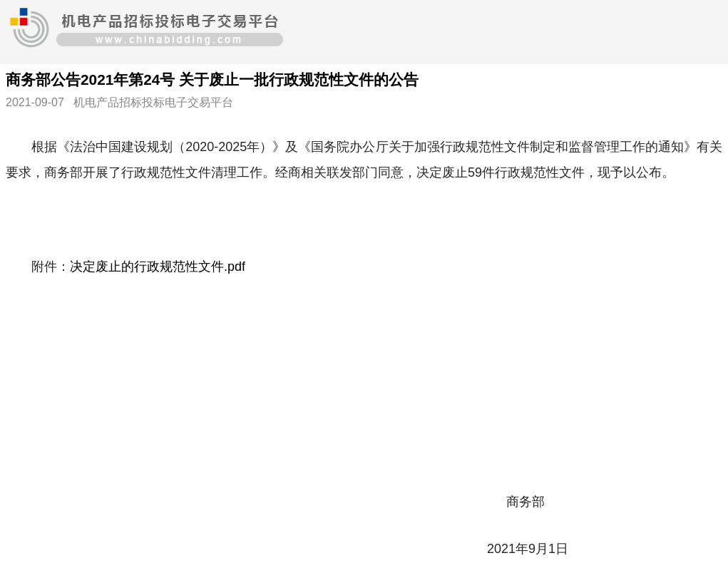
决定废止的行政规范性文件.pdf (158, 267)
